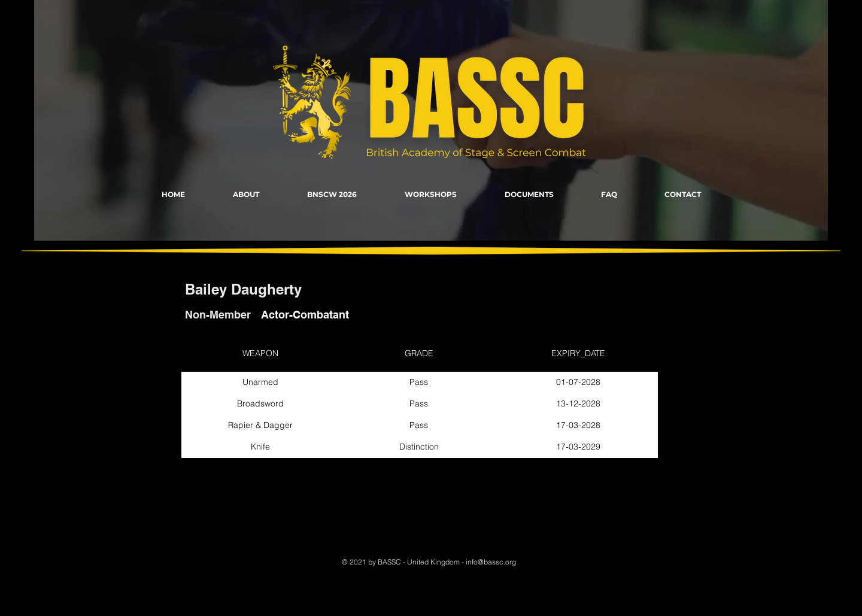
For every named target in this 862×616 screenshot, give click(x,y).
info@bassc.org (491, 562)
